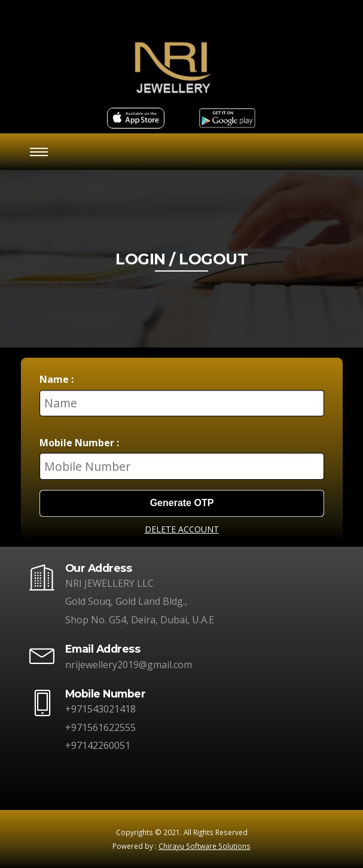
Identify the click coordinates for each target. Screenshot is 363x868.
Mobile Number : (79, 443)
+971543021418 (100, 709)
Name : (57, 379)
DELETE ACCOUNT (182, 529)
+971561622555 (100, 727)
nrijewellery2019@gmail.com (129, 665)
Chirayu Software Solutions (205, 846)
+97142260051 (98, 745)
